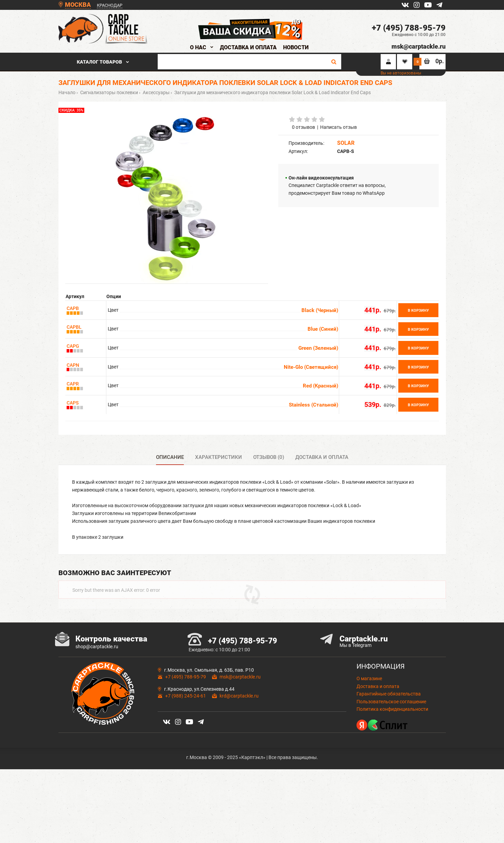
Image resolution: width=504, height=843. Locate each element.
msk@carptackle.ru (419, 46)
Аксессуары (156, 92)
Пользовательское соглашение (391, 730)
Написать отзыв (338, 127)
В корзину (418, 311)
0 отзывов (303, 127)
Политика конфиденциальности (392, 738)
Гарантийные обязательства (389, 723)
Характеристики (219, 457)
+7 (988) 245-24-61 (185, 725)
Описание (170, 457)
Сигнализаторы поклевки (109, 92)
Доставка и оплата (322, 457)
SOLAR (346, 143)
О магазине (369, 708)
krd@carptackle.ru (239, 725)
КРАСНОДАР (110, 5)
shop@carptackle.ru (97, 675)
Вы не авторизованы (401, 73)
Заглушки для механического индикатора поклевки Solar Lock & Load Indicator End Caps (272, 92)
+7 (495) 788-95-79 (409, 28)
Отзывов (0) (269, 457)
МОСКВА (78, 5)
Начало (67, 92)
